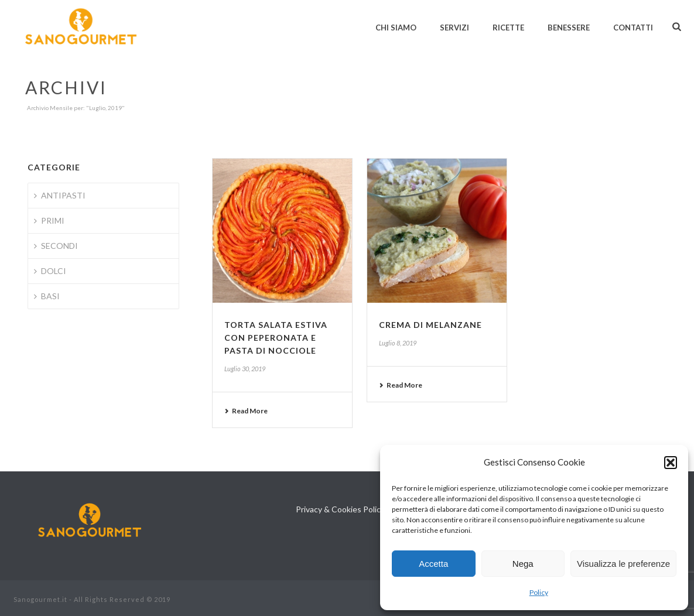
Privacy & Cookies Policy (340, 509)
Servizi (454, 28)
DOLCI (50, 271)
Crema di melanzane (430, 325)
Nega (523, 564)
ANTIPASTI (60, 195)
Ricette (508, 28)
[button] (671, 463)
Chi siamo (396, 28)
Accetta (433, 564)
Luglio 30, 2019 (245, 369)
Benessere (569, 28)
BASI (47, 296)
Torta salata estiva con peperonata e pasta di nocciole (276, 338)
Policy (539, 592)
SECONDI (56, 246)
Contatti (633, 28)
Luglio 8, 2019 (398, 343)
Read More (246, 411)
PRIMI (49, 220)
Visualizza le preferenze (623, 564)
